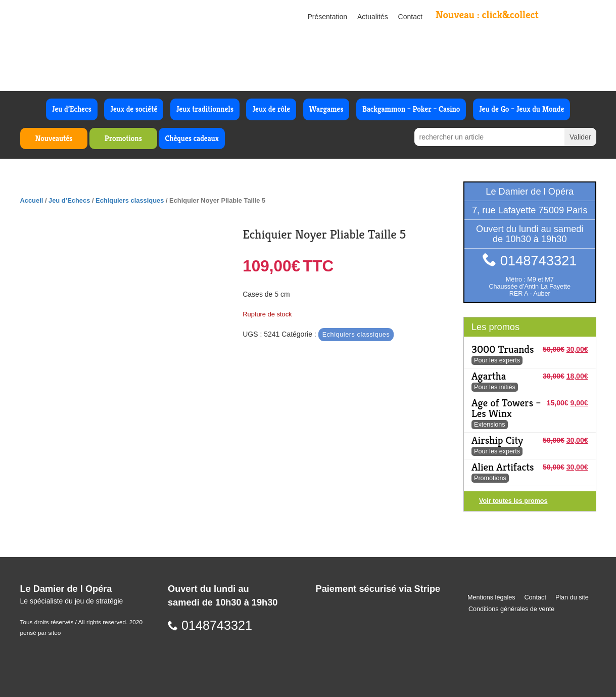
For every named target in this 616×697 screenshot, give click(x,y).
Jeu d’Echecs (72, 109)
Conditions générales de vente (511, 609)
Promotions (123, 138)
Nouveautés (54, 138)
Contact (410, 17)
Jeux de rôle (271, 109)
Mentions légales (491, 597)
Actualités (373, 17)
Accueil (32, 200)
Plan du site (572, 597)
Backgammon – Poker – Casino (411, 109)
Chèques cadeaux (192, 138)
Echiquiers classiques (130, 200)
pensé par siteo (41, 633)
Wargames (326, 109)
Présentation (328, 17)
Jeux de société (134, 109)
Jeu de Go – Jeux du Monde (522, 109)
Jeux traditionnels (205, 109)
